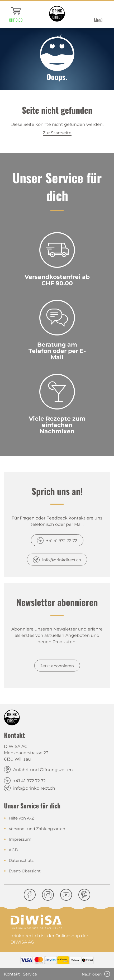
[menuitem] (16, 15)
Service (30, 974)
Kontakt (12, 974)
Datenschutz (21, 860)
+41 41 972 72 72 (62, 540)
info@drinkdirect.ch (62, 560)
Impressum (20, 839)
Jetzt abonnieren (57, 666)
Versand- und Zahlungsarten (37, 829)
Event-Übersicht (25, 871)
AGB (13, 850)
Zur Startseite (57, 133)
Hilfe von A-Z (21, 818)
